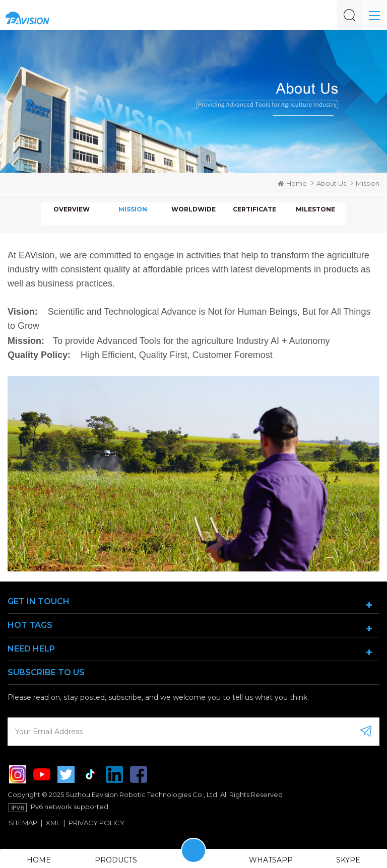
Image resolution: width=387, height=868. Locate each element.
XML (53, 823)
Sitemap (23, 823)
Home (292, 183)
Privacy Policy (96, 823)
